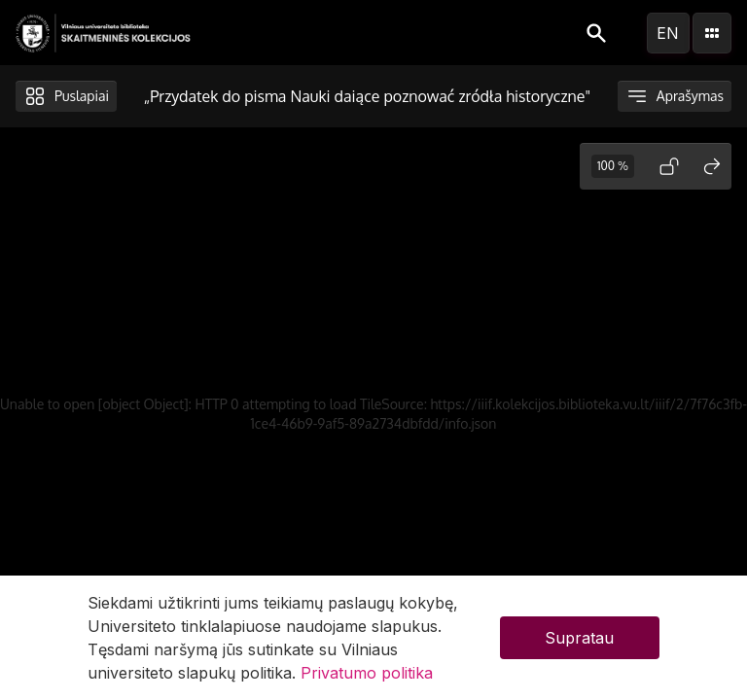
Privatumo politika (367, 673)
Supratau (579, 638)
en (668, 33)
